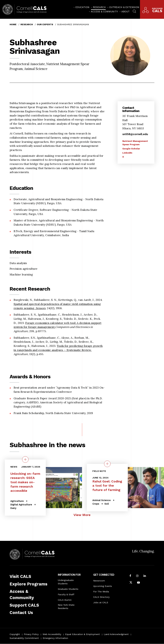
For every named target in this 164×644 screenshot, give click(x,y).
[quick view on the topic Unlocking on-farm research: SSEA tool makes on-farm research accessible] (25, 459)
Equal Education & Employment (82, 634)
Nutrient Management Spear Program (135, 143)
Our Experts (45, 24)
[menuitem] (81, 7)
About (125, 12)
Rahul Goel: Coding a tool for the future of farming (107, 486)
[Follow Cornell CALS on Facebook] (130, 576)
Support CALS (24, 605)
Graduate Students (68, 589)
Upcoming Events (103, 586)
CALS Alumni (65, 600)
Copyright (15, 634)
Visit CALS (20, 576)
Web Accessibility (52, 634)
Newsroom (99, 581)
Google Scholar (131, 149)
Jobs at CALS (101, 602)
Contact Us (21, 613)
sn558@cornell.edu (135, 134)
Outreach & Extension (124, 7)
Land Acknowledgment (116, 634)
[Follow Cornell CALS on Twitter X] (131, 583)
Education (82, 7)
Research (99, 7)
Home (13, 24)
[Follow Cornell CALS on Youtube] (138, 583)
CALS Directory (101, 597)
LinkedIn (127, 153)
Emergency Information (55, 638)
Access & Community (104, 12)
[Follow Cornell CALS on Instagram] (137, 576)
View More (82, 515)
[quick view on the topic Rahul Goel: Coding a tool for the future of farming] (107, 464)
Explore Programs (29, 584)
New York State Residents (66, 607)
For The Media (101, 592)
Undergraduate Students (66, 582)
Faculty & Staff (66, 594)
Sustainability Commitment (24, 638)
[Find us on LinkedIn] (145, 576)
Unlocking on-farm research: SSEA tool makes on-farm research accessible (25, 482)
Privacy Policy (31, 634)
